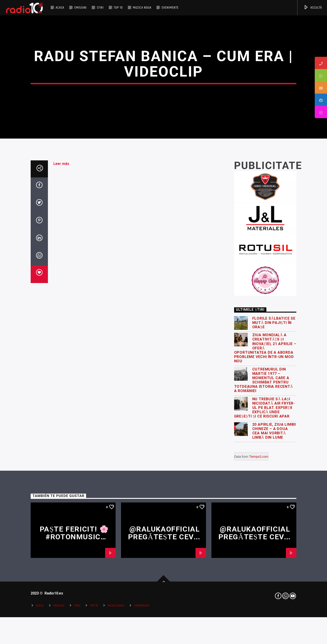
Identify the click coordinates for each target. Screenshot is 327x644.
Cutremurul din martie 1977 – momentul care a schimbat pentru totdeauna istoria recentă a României (264, 496)
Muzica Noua (142, 8)
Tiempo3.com (259, 572)
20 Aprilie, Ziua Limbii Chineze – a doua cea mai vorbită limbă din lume (274, 546)
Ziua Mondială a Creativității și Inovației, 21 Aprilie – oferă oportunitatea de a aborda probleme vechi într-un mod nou (265, 464)
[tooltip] (321, 63)
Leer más (61, 279)
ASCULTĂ (313, 8)
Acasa (60, 8)
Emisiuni (80, 8)
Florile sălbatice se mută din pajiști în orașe (274, 438)
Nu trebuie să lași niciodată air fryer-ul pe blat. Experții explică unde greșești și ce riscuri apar (265, 523)
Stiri (100, 8)
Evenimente (170, 8)
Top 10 (118, 8)
